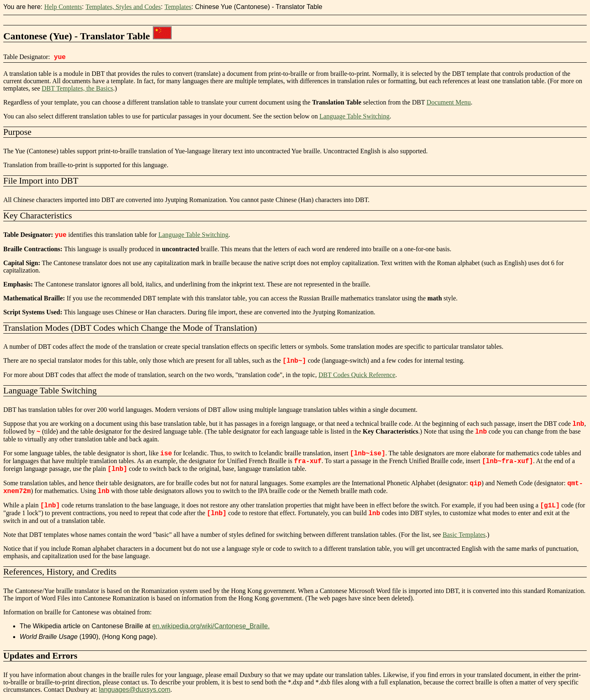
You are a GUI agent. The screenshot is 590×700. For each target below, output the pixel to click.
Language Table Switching (355, 116)
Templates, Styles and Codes (123, 7)
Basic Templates (464, 535)
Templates (178, 7)
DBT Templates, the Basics (77, 88)
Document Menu (449, 102)
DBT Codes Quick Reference (357, 375)
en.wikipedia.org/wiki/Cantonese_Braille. (211, 626)
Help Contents (63, 7)
